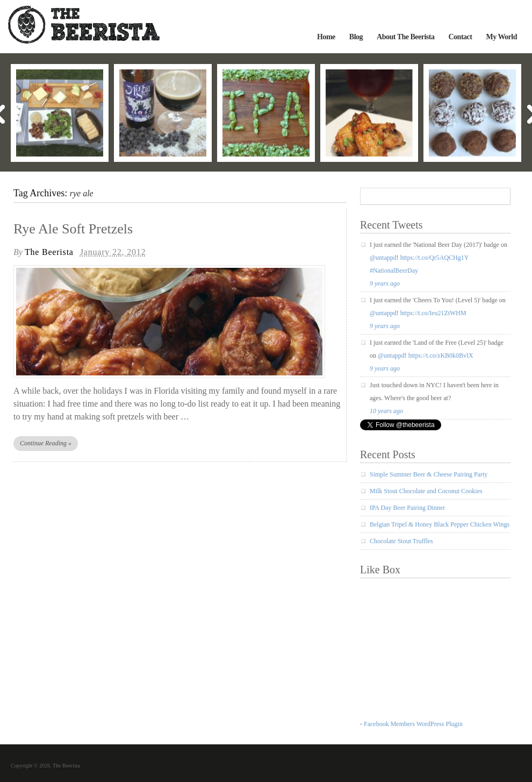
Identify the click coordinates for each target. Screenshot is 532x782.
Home (326, 37)
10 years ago (386, 411)
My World (501, 37)
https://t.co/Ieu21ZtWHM (433, 313)
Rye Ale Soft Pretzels (73, 229)
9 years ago (385, 283)
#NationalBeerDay (394, 271)
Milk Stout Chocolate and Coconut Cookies (426, 491)
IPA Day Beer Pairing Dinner (407, 508)
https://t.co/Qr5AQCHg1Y (434, 258)
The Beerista (49, 252)
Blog (356, 37)
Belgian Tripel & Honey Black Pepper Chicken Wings (440, 524)
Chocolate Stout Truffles (401, 541)
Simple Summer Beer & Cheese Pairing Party (429, 474)
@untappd (383, 258)
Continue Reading (46, 443)
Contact (460, 37)
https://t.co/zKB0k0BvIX (441, 356)
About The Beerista (405, 37)
